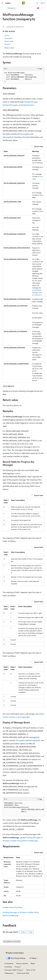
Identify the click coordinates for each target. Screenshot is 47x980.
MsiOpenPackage (31, 102)
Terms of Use (31, 970)
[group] (23, 809)
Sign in (43, 3)
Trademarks (8, 973)
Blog (32, 963)
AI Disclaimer (9, 963)
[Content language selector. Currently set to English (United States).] (15, 953)
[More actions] (42, 8)
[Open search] (37, 3)
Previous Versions (22, 963)
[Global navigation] (2, 3)
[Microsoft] (24, 3)
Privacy (17, 967)
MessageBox (25, 134)
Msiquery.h (12, 8)
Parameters (8, 38)
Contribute (8, 967)
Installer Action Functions (13, 907)
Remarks (7, 44)
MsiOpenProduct (27, 105)
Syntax (7, 35)
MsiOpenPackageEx (10, 105)
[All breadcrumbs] (5, 8)
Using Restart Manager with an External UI (37, 292)
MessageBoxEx (8, 137)
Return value (9, 41)
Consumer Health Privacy (13, 970)
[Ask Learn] (38, 8)
